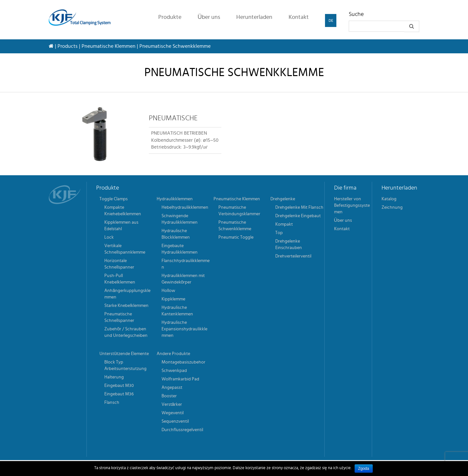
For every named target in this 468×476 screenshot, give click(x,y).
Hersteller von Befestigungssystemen (352, 205)
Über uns (209, 17)
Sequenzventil (175, 421)
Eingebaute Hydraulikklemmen (180, 249)
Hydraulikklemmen (175, 199)
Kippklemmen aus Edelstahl (121, 226)
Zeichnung (392, 207)
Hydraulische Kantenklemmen (177, 311)
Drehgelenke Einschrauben (289, 245)
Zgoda (364, 469)
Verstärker (172, 404)
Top (279, 233)
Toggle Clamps (114, 199)
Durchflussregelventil (182, 430)
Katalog (389, 199)
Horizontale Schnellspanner (119, 264)
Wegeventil (173, 413)
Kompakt (284, 224)
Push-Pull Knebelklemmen (120, 279)
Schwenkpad (174, 371)
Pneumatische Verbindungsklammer (239, 211)
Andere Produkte (173, 354)
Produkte (170, 17)
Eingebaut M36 (119, 394)
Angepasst (172, 388)
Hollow (168, 291)
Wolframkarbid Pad (180, 379)
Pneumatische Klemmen (109, 46)
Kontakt (299, 17)
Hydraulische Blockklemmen (176, 234)
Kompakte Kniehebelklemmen (123, 211)
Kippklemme (173, 299)
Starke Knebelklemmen (126, 306)
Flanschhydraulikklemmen (186, 264)
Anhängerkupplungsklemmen (127, 294)
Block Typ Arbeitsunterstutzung (125, 365)
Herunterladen (254, 17)
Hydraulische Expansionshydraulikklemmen (184, 329)
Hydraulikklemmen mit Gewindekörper (183, 279)
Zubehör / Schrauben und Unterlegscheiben (126, 332)
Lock (109, 237)
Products (68, 46)
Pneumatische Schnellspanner (119, 317)
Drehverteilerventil (293, 256)
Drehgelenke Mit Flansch (299, 207)
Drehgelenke (283, 199)
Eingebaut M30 (119, 386)
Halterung (114, 377)
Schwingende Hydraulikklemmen (180, 219)
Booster (169, 396)
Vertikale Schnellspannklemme (125, 249)
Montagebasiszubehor (183, 362)
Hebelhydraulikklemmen (185, 207)
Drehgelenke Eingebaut (298, 216)
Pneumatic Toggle (236, 237)
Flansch (112, 403)
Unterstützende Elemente (124, 354)
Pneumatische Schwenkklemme (235, 226)
